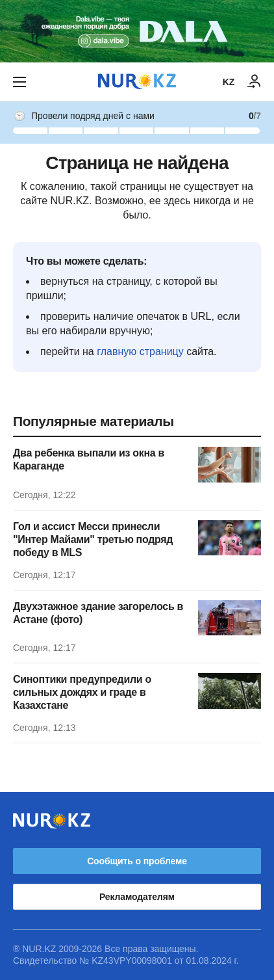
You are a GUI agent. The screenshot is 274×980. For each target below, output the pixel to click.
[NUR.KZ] (137, 82)
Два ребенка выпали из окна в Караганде (89, 459)
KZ (229, 82)
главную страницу (140, 351)
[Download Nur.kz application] (137, 31)
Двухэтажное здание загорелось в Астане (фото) (98, 613)
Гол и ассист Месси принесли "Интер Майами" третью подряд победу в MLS (93, 539)
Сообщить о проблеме (137, 861)
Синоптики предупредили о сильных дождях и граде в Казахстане (82, 692)
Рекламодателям (137, 897)
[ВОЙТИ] (255, 82)
